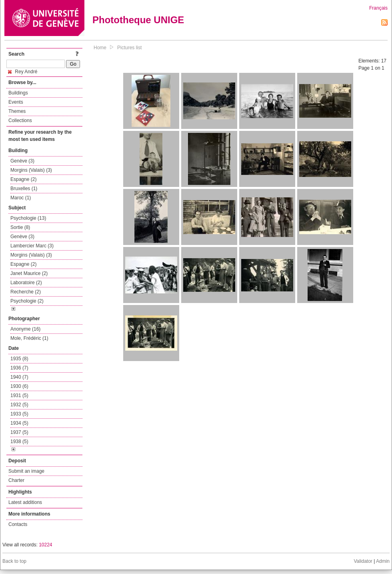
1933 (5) (19, 414)
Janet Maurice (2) (29, 273)
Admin (383, 561)
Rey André (23, 72)
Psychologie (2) (27, 301)
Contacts (18, 524)
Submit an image (26, 471)
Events (16, 102)
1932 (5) (19, 405)
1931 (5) (19, 395)
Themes (17, 111)
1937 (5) (19, 432)
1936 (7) (19, 368)
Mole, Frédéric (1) (29, 338)
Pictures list (129, 48)
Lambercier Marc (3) (32, 246)
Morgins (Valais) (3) (31, 170)
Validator (363, 561)
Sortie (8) (20, 227)
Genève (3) (22, 161)
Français (378, 8)
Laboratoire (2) (26, 283)
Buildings (18, 93)
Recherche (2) (26, 292)
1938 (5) (19, 442)
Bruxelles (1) (24, 189)
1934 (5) (19, 423)
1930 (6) (19, 386)
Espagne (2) (23, 179)
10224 (45, 545)
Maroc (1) (21, 198)
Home (100, 48)
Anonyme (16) (25, 329)
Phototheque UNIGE (138, 20)
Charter (16, 480)
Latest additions (25, 502)
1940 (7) (19, 377)
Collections (20, 120)
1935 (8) (19, 359)
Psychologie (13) (28, 218)
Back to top (14, 561)
